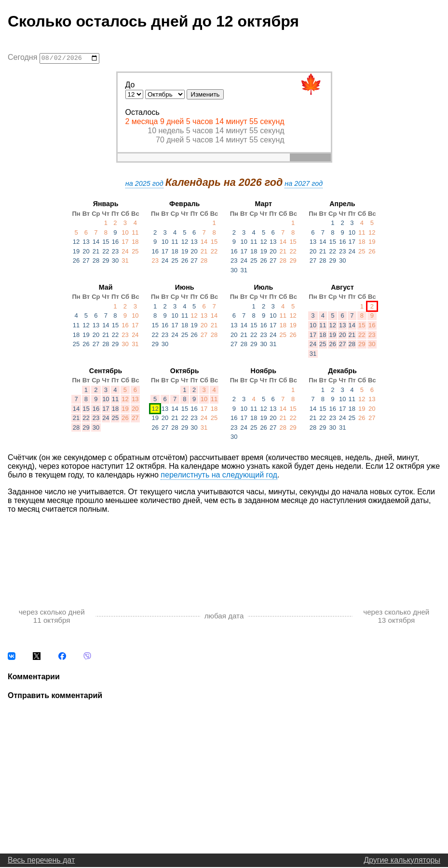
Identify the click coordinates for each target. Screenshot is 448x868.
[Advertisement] (224, 552)
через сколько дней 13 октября (396, 617)
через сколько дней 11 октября (52, 617)
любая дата (224, 617)
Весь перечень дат (41, 861)
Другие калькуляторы (402, 861)
